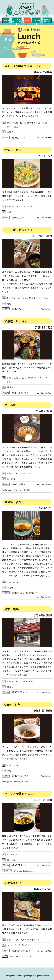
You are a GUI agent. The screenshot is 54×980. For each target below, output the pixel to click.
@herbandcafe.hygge (24, 871)
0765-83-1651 (43, 508)
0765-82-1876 (43, 72)
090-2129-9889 (42, 236)
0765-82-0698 (43, 615)
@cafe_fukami (21, 781)
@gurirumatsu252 (22, 490)
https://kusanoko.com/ (20, 956)
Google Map (46, 138)
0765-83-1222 (43, 156)
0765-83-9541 (43, 889)
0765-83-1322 (43, 327)
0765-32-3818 (43, 800)
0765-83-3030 (43, 710)
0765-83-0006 (43, 411)
